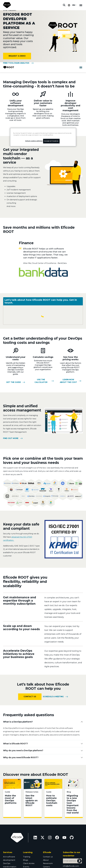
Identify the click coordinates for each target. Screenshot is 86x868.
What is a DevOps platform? (18, 722)
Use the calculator (41, 381)
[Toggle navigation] (81, 67)
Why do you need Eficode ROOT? (21, 757)
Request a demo (17, 56)
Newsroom (48, 863)
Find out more (11, 438)
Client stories (29, 863)
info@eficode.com (71, 866)
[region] (43, 137)
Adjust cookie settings (33, 141)
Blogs (26, 860)
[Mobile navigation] (81, 5)
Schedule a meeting (53, 697)
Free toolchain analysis (16, 63)
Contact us (30, 697)
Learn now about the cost (68, 381)
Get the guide (13, 382)
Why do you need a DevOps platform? (23, 751)
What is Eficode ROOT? (16, 744)
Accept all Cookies (51, 141)
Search (64, 5)
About (46, 860)
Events (26, 867)
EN (74, 5)
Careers (46, 867)
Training (27, 857)
